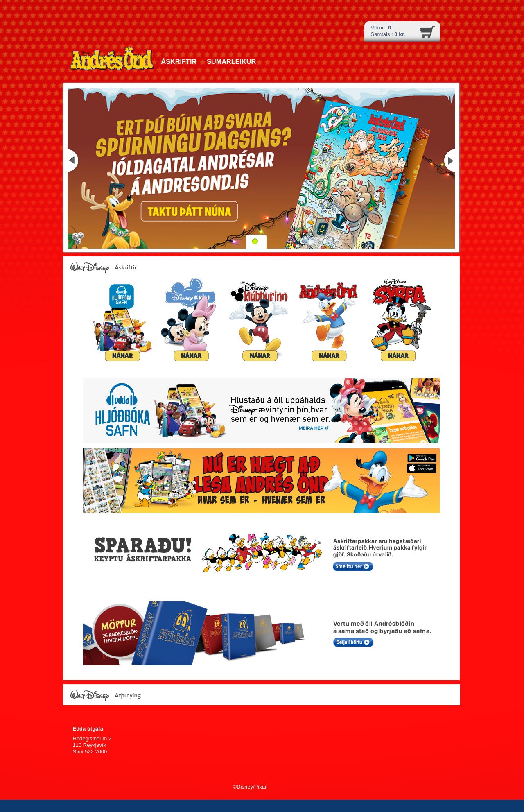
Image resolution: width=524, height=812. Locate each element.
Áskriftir (179, 61)
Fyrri (74, 161)
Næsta (449, 161)
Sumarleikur (231, 61)
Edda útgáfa (88, 729)
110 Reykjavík (90, 745)
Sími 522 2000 (90, 752)
